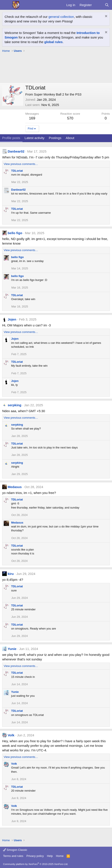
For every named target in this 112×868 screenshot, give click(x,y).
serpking (15, 405)
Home (60, 856)
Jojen (12, 319)
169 (32, 118)
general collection (61, 17)
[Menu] (6, 5)
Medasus (15, 487)
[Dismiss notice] (106, 17)
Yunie (12, 649)
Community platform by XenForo (36, 864)
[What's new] (98, 5)
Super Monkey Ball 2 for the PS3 (58, 94)
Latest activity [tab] (35, 138)
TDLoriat (17, 171)
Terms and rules (13, 856)
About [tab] (70, 138)
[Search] (107, 5)
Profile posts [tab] (11, 138)
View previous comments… (21, 164)
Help (50, 856)
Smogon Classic (15, 850)
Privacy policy (35, 856)
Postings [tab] (55, 138)
